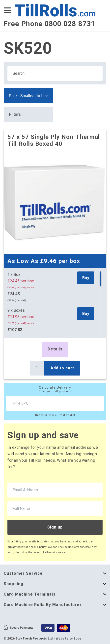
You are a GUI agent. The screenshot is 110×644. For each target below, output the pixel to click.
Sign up (55, 527)
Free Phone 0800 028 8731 (49, 24)
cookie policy (39, 547)
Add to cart (62, 368)
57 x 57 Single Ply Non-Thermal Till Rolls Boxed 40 (54, 140)
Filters (15, 114)
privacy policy (16, 547)
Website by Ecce (69, 639)
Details (55, 349)
